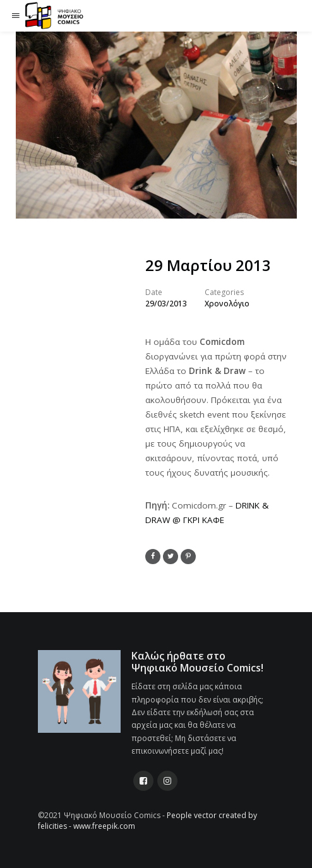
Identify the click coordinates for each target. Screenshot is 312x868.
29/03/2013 (166, 304)
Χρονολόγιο (227, 304)
